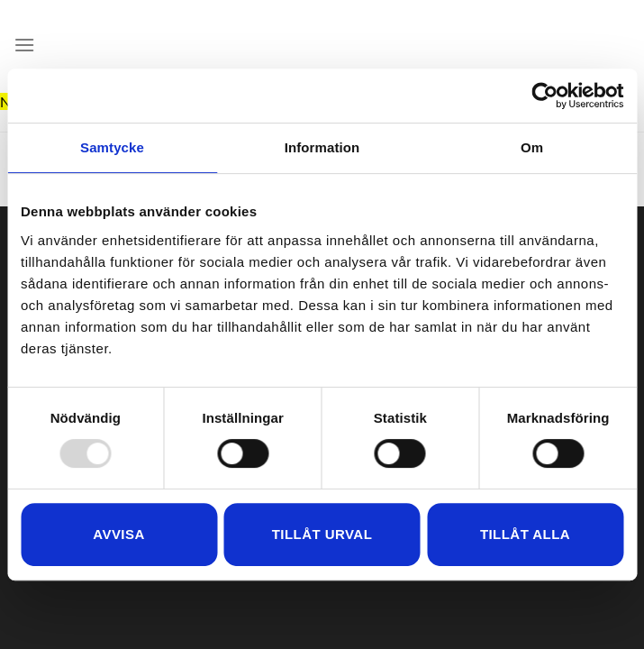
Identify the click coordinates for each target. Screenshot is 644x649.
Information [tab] (322, 147)
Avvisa (118, 534)
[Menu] (24, 45)
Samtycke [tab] (112, 147)
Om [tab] (532, 147)
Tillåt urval (322, 534)
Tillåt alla (525, 534)
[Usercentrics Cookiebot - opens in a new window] (544, 96)
